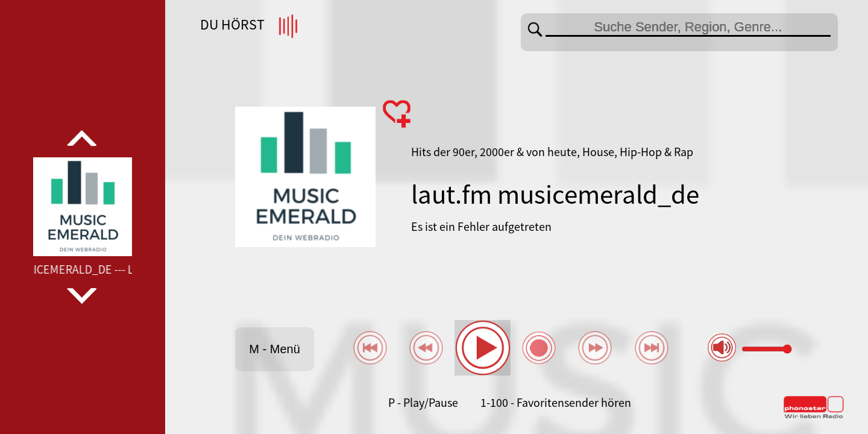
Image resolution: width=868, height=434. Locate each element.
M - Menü (274, 349)
